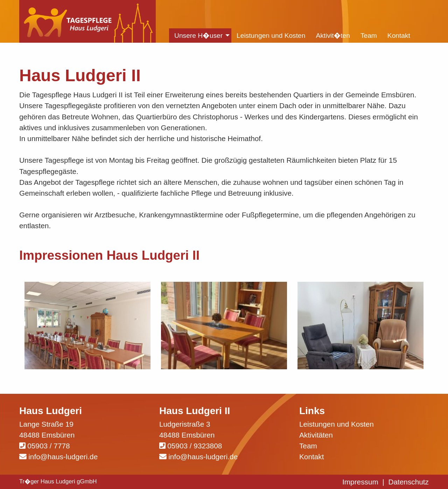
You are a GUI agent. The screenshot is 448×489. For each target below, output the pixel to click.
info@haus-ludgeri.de (63, 457)
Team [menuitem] (369, 36)
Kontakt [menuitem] (399, 36)
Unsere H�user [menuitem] (198, 36)
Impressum (360, 482)
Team (308, 446)
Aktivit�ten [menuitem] (333, 36)
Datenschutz (408, 482)
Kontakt (312, 457)
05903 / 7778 (48, 446)
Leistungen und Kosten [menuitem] (271, 36)
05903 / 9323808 (195, 446)
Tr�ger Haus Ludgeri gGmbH (58, 481)
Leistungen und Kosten (337, 424)
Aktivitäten (316, 435)
